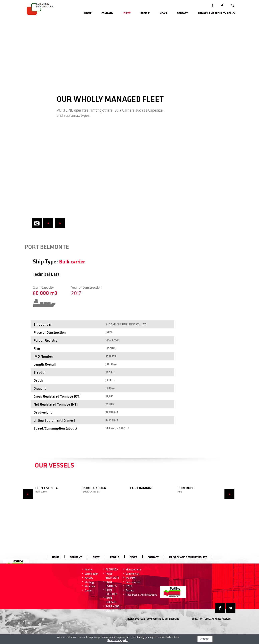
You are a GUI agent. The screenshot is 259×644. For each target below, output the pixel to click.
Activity (89, 578)
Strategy (89, 582)
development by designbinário (163, 619)
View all (110, 611)
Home (88, 13)
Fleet (127, 13)
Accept (205, 639)
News (163, 13)
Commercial (132, 574)
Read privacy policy (118, 640)
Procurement (133, 582)
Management (133, 569)
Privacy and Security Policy (217, 13)
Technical (131, 578)
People (145, 13)
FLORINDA (112, 569)
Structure (90, 586)
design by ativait (136, 619)
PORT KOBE (113, 606)
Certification (91, 574)
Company (107, 13)
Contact (182, 13)
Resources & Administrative (141, 595)
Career (88, 590)
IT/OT (129, 586)
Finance (130, 590)
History (88, 569)
